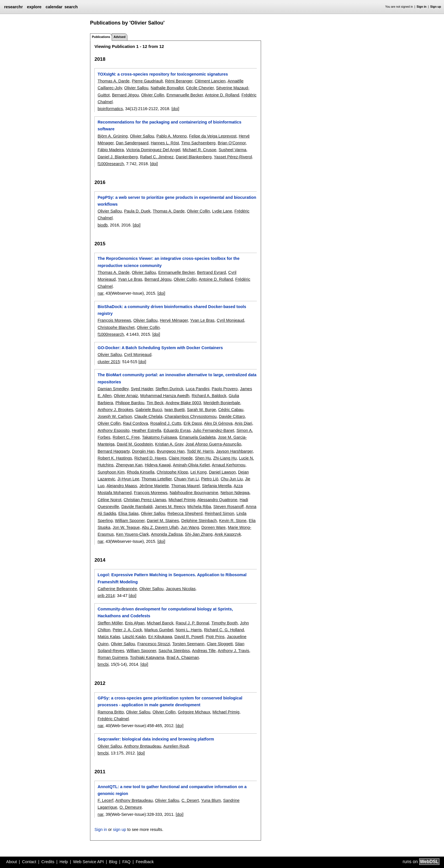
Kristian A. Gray (169, 444)
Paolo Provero (225, 389)
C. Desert (190, 800)
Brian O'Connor (232, 143)
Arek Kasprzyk (228, 534)
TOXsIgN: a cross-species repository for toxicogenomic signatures (163, 74)
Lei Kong (198, 472)
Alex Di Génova (218, 423)
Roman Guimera (113, 657)
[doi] (175, 109)
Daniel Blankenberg (194, 157)
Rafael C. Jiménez (157, 157)
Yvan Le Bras (130, 279)
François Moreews (114, 320)
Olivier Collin (153, 95)
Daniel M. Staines (163, 521)
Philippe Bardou (130, 403)
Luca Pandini (198, 389)
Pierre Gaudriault (147, 81)
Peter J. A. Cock (127, 630)
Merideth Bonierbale (222, 403)
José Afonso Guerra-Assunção (213, 444)
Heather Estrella (146, 430)
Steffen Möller (110, 623)
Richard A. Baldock (209, 396)
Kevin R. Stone (233, 521)
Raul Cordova (135, 423)
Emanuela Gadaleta (197, 437)
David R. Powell (189, 637)
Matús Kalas (109, 637)
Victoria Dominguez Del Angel (153, 150)
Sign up (436, 7)
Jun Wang (190, 527)
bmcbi (103, 664)
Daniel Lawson (222, 472)
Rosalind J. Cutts (166, 423)
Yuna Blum (211, 800)
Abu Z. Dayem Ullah (160, 527)
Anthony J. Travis (233, 651)
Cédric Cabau (231, 410)
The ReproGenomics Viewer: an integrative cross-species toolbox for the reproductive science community (168, 262)
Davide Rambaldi (137, 507)
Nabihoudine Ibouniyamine (194, 493)
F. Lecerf (105, 800)
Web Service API (88, 862)
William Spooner (130, 521)
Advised (119, 37)
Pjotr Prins (215, 637)
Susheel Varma (232, 150)
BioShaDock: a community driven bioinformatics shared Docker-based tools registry (172, 310)
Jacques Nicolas (181, 589)
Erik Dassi (193, 423)
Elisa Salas (128, 513)
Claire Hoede (181, 458)
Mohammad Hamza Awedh (165, 396)
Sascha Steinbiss (174, 651)
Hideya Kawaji (158, 465)
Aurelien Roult (176, 746)
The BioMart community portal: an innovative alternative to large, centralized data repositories (177, 378)
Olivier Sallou (136, 88)
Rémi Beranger (179, 81)
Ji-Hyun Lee (128, 479)
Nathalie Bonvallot (167, 88)
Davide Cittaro (232, 416)
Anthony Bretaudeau (142, 746)
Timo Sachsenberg (198, 143)
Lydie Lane (222, 211)
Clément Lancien (210, 81)
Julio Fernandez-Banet (214, 430)
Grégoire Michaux (194, 712)
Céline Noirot (109, 500)
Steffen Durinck (169, 389)
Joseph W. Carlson (115, 416)
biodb (102, 225)
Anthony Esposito (113, 430)
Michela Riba (199, 507)
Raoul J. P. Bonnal (193, 623)
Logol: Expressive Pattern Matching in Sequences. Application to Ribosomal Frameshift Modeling (172, 578)
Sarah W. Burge (201, 410)
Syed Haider (142, 389)
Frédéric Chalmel (113, 719)
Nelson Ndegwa (235, 493)
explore (34, 7)
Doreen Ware (213, 527)
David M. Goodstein (135, 444)
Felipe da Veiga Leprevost (213, 136)
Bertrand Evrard (211, 272)
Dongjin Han (143, 451)
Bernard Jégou (125, 95)
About (12, 862)
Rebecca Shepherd (185, 513)
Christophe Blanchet (116, 327)
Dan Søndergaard (132, 143)
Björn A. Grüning (113, 136)
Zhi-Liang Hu (225, 458)
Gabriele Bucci (149, 410)
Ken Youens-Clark (132, 534)
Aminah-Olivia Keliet (191, 465)
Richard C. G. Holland (224, 630)
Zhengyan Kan (129, 465)
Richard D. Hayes (150, 458)
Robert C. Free (126, 437)
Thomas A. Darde (113, 81)
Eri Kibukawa (160, 637)
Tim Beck (155, 403)
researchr (13, 7)
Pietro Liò (210, 479)
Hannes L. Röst (165, 143)
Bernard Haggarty (114, 451)
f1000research (111, 164)
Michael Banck (160, 623)
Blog (113, 862)
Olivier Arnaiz (126, 396)
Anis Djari (243, 423)
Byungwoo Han (171, 451)
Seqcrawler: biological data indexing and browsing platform (156, 739)
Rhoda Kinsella (141, 472)
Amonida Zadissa (167, 534)
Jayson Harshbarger (234, 451)
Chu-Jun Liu (232, 479)
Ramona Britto (111, 712)
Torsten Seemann (189, 644)
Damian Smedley (113, 389)
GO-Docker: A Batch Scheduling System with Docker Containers (160, 348)
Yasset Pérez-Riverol (233, 157)
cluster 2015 (109, 362)
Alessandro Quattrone (217, 500)
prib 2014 (106, 596)
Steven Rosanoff (229, 507)
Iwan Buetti (175, 410)
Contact (29, 862)
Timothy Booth (225, 623)
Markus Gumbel (159, 630)
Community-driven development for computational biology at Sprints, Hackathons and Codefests (165, 612)
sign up (119, 829)
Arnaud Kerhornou (229, 465)
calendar (54, 7)
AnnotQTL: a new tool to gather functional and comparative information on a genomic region (172, 790)
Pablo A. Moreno (172, 136)
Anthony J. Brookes (115, 410)
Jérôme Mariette (154, 486)
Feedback (145, 862)
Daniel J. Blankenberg (118, 157)
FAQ (126, 862)
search (71, 7)
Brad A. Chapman (183, 657)
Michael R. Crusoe (199, 150)
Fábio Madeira (111, 150)
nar (100, 293)
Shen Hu (203, 458)
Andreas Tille (204, 651)
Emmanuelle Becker (185, 95)
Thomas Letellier (157, 479)
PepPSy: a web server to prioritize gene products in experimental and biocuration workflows (177, 201)
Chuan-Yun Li (186, 479)
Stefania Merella (217, 486)
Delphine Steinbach (199, 521)
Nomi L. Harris (189, 630)
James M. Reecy (170, 507)
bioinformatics (110, 109)
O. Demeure (131, 807)
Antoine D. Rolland (222, 95)
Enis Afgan (135, 623)
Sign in (422, 7)
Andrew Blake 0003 (183, 403)
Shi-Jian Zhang (199, 534)
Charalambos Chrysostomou (191, 416)
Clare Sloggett (220, 644)
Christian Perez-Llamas (145, 500)
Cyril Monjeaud (231, 320)
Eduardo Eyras (177, 430)
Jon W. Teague (126, 527)
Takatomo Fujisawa (159, 437)
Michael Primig (182, 500)
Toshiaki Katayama (147, 657)
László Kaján (134, 637)
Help (64, 862)
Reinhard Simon (219, 513)
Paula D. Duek (137, 211)
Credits (48, 862)
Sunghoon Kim (111, 472)
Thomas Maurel (186, 486)
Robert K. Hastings (115, 458)
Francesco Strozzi (154, 644)
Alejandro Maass (122, 486)
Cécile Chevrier (200, 88)
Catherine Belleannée (117, 589)
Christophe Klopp (172, 472)
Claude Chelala (148, 416)
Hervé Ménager (174, 320)
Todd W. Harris (200, 451)
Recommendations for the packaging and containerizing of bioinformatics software (169, 126)
